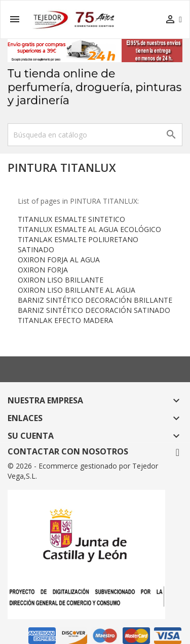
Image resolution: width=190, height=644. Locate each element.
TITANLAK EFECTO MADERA (65, 320)
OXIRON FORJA (43, 270)
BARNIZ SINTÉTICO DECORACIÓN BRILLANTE (95, 300)
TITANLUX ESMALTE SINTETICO (71, 219)
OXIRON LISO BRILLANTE (61, 280)
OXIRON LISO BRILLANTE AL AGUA (77, 290)
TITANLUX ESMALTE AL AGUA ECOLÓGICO (89, 229)
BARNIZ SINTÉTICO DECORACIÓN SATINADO (94, 310)
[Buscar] (95, 135)
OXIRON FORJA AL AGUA (59, 260)
